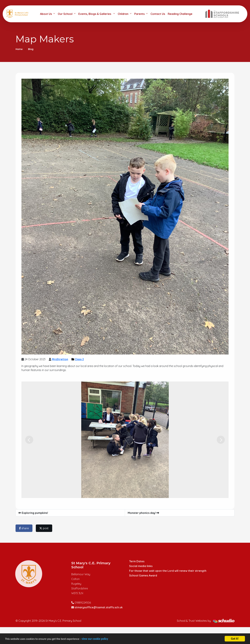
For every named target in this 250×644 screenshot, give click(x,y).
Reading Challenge (180, 14)
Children (123, 14)
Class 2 (79, 359)
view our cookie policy (95, 639)
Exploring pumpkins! (33, 513)
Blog (31, 49)
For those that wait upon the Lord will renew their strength (171, 571)
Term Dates (140, 561)
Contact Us (158, 14)
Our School (65, 14)
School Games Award (146, 575)
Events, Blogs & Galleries (95, 14)
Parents (139, 14)
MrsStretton (60, 359)
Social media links (144, 566)
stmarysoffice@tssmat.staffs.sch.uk (99, 611)
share (24, 528)
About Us (46, 14)
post (44, 528)
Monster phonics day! (143, 513)
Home (19, 49)
